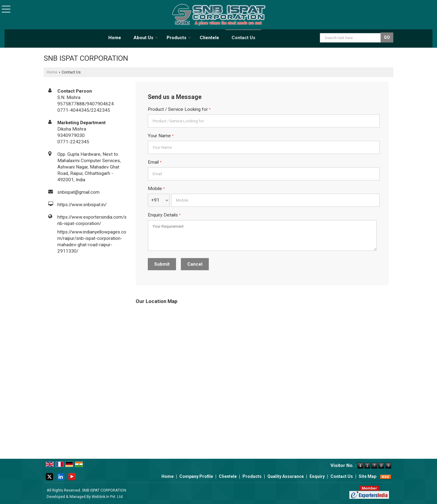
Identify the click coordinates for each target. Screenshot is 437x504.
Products (179, 38)
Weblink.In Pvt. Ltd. (108, 497)
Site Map (368, 476)
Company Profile (196, 476)
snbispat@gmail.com (78, 192)
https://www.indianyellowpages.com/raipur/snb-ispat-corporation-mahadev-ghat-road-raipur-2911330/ (92, 242)
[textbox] (351, 38)
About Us (146, 38)
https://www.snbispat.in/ (82, 205)
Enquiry (317, 476)
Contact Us (243, 38)
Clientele (209, 38)
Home (115, 38)
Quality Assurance (286, 476)
